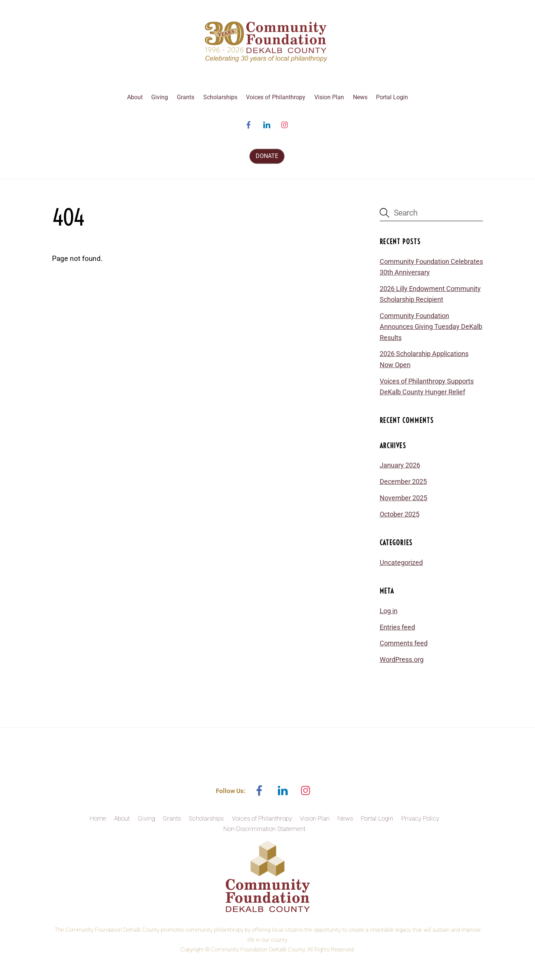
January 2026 (400, 465)
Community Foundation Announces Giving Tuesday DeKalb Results (431, 327)
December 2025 (403, 481)
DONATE (267, 156)
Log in (389, 611)
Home (98, 818)
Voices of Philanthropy (276, 97)
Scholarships (220, 97)
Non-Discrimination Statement (264, 829)
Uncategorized (401, 562)
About (135, 97)
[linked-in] (267, 124)
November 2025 (403, 498)
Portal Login (392, 97)
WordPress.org (402, 659)
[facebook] (249, 124)
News (360, 97)
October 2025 (400, 514)
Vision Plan (329, 97)
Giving (160, 97)
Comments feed (404, 643)
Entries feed (397, 627)
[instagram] (285, 124)
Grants (186, 97)
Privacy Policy (420, 818)
